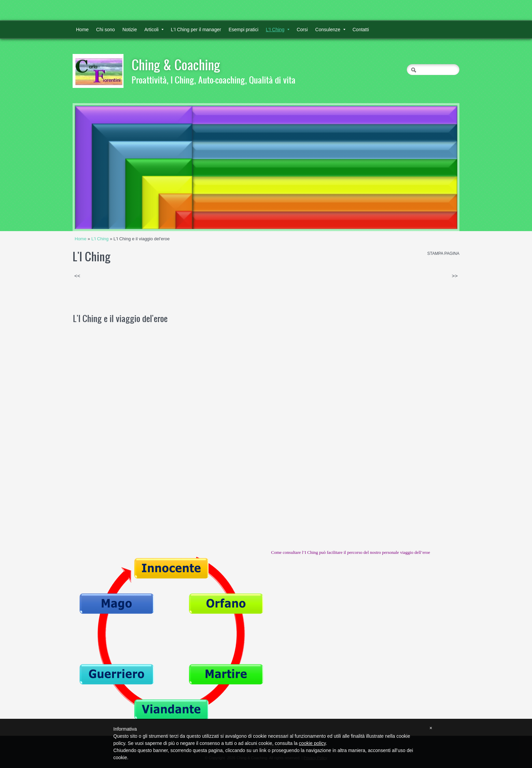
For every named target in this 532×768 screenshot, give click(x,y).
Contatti (361, 30)
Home (82, 30)
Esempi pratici (244, 30)
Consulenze (330, 30)
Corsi (302, 30)
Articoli (154, 30)
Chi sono (105, 30)
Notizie (130, 30)
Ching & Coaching (176, 64)
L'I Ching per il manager (196, 30)
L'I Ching (278, 30)
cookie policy (312, 743)
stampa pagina (443, 254)
